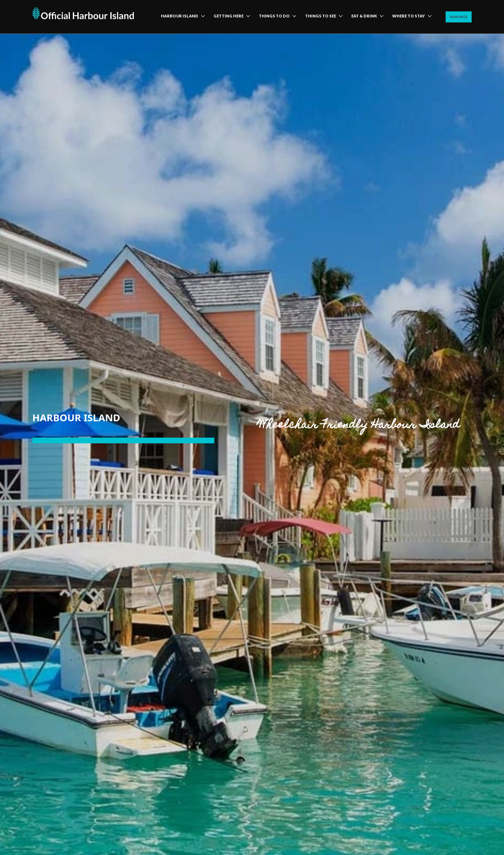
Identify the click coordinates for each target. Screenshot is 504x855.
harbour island (180, 16)
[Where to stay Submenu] (428, 17)
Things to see (321, 16)
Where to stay (409, 16)
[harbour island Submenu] (201, 17)
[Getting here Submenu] (247, 17)
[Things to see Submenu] (339, 17)
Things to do (274, 16)
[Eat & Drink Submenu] (380, 17)
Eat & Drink (364, 16)
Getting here (229, 16)
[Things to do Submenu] (293, 17)
